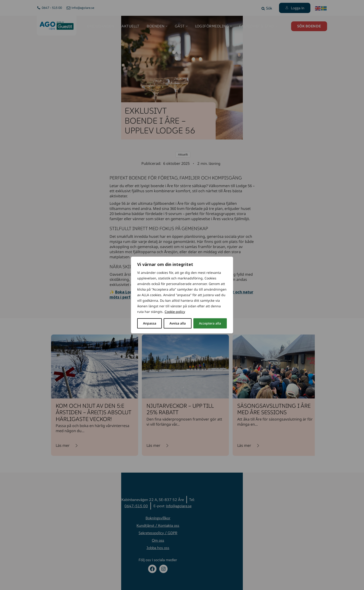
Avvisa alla (178, 323)
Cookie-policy (175, 312)
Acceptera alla (210, 323)
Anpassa (150, 323)
